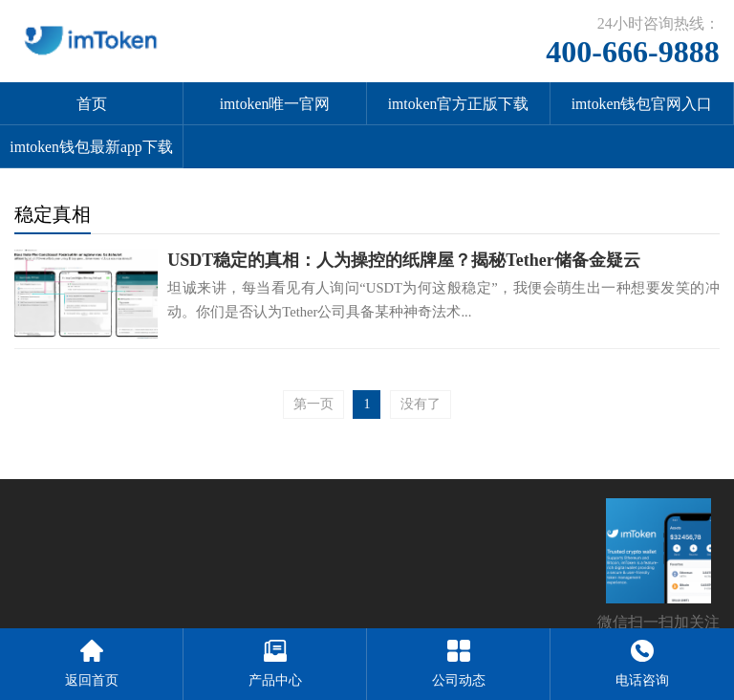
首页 (92, 104)
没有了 (421, 404)
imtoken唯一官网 (275, 104)
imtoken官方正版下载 (459, 104)
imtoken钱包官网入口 (642, 104)
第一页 (313, 404)
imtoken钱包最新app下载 (91, 147)
